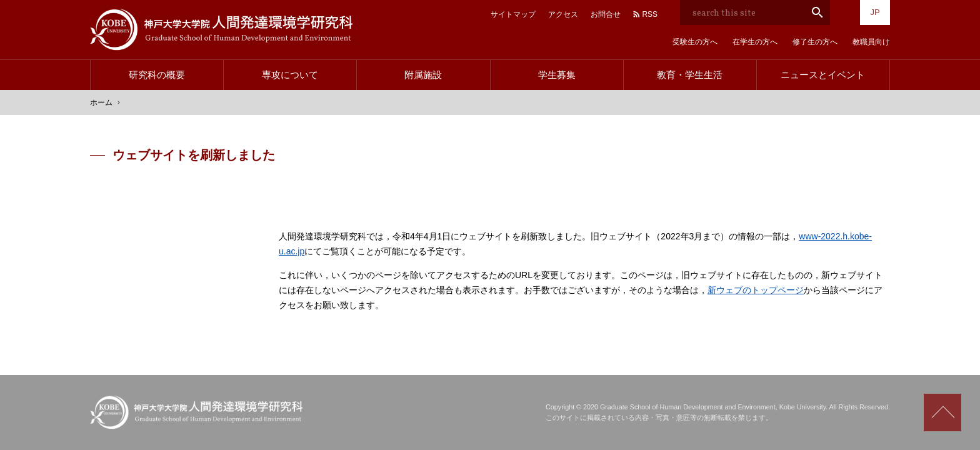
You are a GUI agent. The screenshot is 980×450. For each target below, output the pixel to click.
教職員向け (871, 42)
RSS (650, 14)
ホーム (101, 102)
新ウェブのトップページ (756, 290)
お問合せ (606, 14)
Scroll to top (942, 412)
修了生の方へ (815, 42)
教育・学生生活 (690, 75)
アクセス (563, 14)
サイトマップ (513, 14)
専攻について (290, 75)
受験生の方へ (695, 42)
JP (875, 12)
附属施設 (423, 75)
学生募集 (557, 75)
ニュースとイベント (823, 75)
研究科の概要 (157, 75)
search (817, 12)
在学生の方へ (755, 42)
